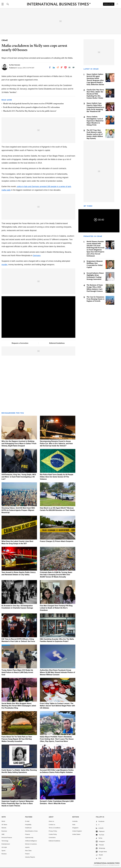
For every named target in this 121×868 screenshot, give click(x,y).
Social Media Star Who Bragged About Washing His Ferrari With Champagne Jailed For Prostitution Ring (19, 706)
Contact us (52, 825)
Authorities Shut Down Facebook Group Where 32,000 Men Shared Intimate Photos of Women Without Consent (57, 672)
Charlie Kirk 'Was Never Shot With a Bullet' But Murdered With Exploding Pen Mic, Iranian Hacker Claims (95, 94)
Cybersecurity (29, 838)
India (74, 825)
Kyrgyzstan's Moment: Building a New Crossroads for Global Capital (95, 264)
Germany (37, 256)
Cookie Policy (53, 834)
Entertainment (6, 844)
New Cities (28, 851)
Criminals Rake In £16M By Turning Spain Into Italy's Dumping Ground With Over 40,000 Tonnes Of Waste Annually (56, 575)
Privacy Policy (53, 831)
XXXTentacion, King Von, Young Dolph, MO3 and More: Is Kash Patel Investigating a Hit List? (19, 477)
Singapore (75, 828)
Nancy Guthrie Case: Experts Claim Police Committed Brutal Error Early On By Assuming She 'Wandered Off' (95, 107)
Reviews (4, 854)
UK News (4, 825)
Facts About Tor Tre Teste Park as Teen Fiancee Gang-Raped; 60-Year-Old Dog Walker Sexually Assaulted (17, 739)
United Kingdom (77, 831)
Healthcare (28, 828)
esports (27, 847)
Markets (4, 828)
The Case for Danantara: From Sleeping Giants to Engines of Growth (95, 299)
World (3, 821)
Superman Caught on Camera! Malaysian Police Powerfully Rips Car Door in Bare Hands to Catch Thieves (17, 803)
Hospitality (28, 825)
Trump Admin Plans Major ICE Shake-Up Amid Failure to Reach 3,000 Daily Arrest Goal (17, 672)
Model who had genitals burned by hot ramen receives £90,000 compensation (33, 104)
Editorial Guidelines (57, 343)
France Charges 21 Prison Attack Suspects (57, 541)
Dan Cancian (16, 65)
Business (4, 831)
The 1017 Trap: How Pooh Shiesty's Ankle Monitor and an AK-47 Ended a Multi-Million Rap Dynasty (95, 134)
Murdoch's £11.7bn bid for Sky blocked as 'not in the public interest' (30, 111)
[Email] (69, 67)
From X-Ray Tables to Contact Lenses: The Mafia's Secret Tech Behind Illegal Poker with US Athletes (57, 706)
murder (4, 265)
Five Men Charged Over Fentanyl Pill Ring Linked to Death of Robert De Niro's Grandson (56, 608)
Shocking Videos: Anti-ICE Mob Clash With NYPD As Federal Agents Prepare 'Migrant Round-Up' (18, 510)
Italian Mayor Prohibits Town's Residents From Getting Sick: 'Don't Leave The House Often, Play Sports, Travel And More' (57, 739)
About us (51, 821)
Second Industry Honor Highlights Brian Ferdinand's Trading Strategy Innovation (95, 276)
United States (76, 834)
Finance (28, 834)
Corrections (52, 838)
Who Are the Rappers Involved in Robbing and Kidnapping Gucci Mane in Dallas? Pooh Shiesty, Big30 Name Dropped (19, 444)
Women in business (31, 844)
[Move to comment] (73, 67)
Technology (5, 841)
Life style (4, 847)
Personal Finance (7, 838)
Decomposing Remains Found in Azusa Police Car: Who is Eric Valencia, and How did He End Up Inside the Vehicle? (56, 444)
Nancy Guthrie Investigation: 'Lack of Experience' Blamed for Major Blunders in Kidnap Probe (95, 121)
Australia (75, 821)
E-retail (27, 821)
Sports (3, 851)
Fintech (27, 854)
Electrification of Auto (31, 831)
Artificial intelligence (31, 841)
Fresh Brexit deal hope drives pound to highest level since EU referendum (31, 107)
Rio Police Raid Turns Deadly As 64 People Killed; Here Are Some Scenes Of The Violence (57, 477)
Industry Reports (30, 857)
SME (3, 834)
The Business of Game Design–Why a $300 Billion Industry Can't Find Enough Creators (95, 288)
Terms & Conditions (55, 828)
